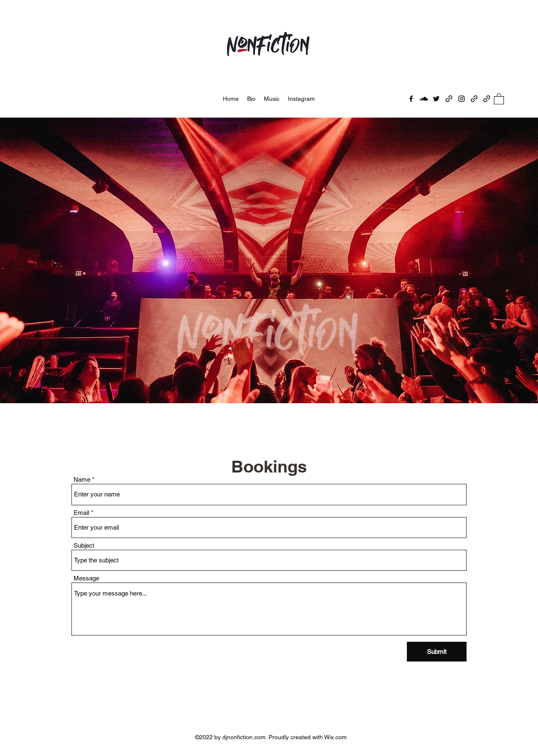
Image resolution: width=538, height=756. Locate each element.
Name (82, 479)
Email (81, 513)
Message (86, 578)
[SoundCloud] (424, 99)
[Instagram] (462, 99)
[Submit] (437, 652)
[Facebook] (411, 99)
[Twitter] (436, 99)
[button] (499, 98)
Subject (84, 545)
